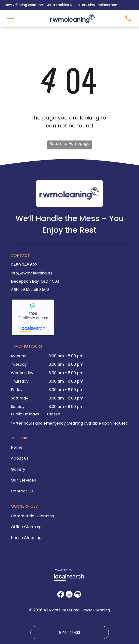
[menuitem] (34, 449)
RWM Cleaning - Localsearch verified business (33, 317)
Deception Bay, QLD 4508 (35, 281)
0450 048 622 (24, 265)
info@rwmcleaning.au (31, 273)
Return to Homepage (70, 143)
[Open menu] (10, 19)
